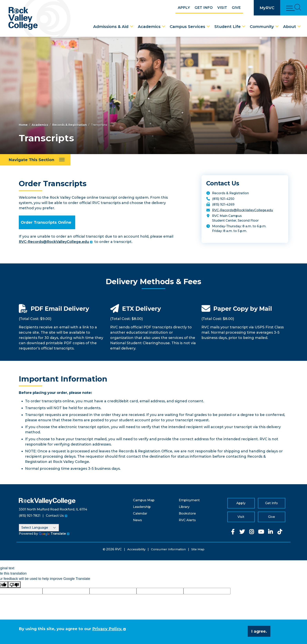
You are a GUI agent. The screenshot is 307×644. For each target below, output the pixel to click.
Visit (222, 8)
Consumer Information (168, 549)
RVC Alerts (187, 520)
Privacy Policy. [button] (107, 629)
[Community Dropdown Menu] (277, 27)
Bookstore (187, 513)
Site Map (198, 549)
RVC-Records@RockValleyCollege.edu (54, 242)
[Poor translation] (14, 585)
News (137, 520)
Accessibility (136, 549)
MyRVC (267, 8)
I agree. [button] (259, 631)
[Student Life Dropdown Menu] (244, 27)
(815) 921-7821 (30, 516)
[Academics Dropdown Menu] (164, 27)
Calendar (140, 513)
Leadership (142, 507)
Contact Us (55, 516)
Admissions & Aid (111, 27)
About (290, 27)
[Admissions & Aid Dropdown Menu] (132, 27)
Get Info (204, 8)
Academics (149, 27)
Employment (189, 500)
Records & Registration (70, 125)
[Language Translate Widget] (39, 528)
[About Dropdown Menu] (299, 27)
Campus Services (187, 27)
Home (23, 125)
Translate (52, 534)
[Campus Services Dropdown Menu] (208, 27)
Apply (184, 8)
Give (236, 8)
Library (184, 507)
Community (262, 27)
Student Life (228, 27)
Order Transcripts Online (46, 222)
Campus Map (144, 500)
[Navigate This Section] (35, 160)
